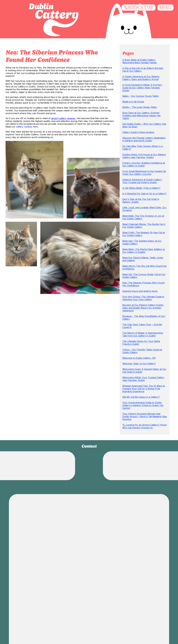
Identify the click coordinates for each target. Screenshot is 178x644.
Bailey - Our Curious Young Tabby (141, 96)
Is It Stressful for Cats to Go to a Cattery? (144, 194)
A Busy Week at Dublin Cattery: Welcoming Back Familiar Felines (140, 61)
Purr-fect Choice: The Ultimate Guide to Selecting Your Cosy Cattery (143, 298)
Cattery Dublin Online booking (138, 132)
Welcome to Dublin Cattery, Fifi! (139, 358)
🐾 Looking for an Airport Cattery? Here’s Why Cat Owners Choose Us (145, 426)
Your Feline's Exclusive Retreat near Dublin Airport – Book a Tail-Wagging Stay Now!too (145, 416)
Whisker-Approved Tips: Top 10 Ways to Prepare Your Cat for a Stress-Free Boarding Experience (144, 389)
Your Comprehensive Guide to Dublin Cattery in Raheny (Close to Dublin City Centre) (143, 405)
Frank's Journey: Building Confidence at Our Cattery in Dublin (144, 164)
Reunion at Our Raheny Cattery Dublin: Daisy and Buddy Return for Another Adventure (143, 308)
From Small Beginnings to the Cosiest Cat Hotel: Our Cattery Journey (144, 173)
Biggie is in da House (133, 102)
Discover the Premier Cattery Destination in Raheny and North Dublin (144, 139)
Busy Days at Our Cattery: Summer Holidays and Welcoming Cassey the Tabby (141, 116)
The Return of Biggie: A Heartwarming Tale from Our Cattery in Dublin (143, 334)
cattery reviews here (27, 127)
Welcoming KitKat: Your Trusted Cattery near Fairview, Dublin (143, 379)
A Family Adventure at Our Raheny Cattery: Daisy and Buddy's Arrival (141, 78)
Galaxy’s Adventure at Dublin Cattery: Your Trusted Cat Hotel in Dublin (142, 181)
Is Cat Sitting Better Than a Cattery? (141, 188)
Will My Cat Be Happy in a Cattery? (141, 397)
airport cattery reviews (63, 118)
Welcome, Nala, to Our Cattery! (139, 364)
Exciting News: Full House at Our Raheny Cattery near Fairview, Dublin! (144, 156)
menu (165, 8)
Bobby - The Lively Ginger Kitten (140, 107)
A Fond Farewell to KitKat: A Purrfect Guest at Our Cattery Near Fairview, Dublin (142, 88)
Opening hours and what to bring (140, 291)
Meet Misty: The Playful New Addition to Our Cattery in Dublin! (144, 251)
